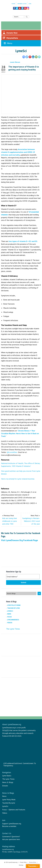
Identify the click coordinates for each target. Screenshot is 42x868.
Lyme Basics (7, 776)
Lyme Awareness (13, 620)
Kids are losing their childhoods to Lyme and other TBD (10, 521)
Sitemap (21, 865)
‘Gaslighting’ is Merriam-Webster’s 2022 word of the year (31, 521)
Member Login (22, 4)
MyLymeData (10, 38)
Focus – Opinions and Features (14, 810)
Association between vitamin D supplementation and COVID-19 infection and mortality (18, 152)
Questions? (16, 836)
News (9, 614)
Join (30, 4)
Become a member (9, 826)
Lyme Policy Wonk (14, 605)
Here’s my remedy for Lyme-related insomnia (18, 479)
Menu (8, 43)
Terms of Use (32, 862)
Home (13, 4)
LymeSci (10, 611)
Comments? (7, 836)
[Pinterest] (30, 57)
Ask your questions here (11, 839)
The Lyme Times (13, 629)
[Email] (36, 57)
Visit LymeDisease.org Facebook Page (19, 540)
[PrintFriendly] (39, 57)
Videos (10, 623)
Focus (9, 617)
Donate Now (10, 33)
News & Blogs (8, 782)
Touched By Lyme (13, 608)
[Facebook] (24, 57)
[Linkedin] (33, 57)
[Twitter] (27, 57)
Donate (5, 786)
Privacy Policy (23, 862)
